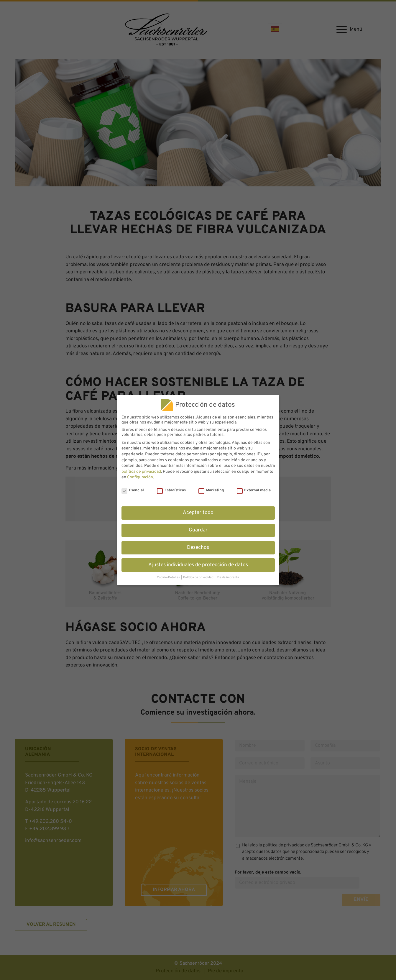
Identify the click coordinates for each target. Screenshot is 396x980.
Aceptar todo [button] (198, 513)
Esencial (133, 490)
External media (254, 490)
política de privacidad (141, 472)
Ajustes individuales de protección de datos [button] (198, 565)
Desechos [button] (198, 548)
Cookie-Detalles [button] (169, 578)
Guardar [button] (198, 530)
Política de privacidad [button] (199, 578)
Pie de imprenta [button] (228, 578)
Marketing (211, 490)
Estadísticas (171, 490)
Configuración (140, 477)
